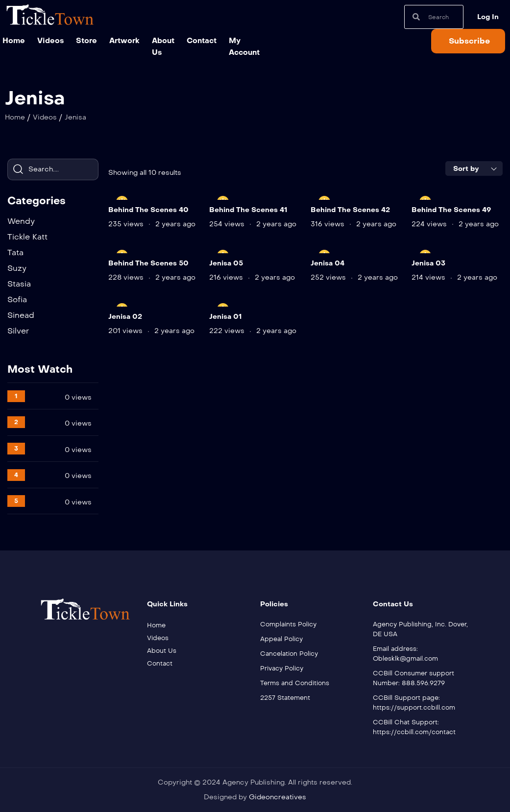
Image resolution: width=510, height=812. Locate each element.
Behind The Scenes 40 (148, 210)
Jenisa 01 (225, 317)
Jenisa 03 (428, 263)
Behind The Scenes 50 (148, 263)
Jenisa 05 (226, 263)
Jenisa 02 (125, 317)
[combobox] (474, 168)
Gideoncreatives (278, 797)
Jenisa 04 (328, 263)
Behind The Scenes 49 (451, 210)
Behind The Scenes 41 (248, 210)
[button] (468, 41)
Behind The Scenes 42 (350, 210)
